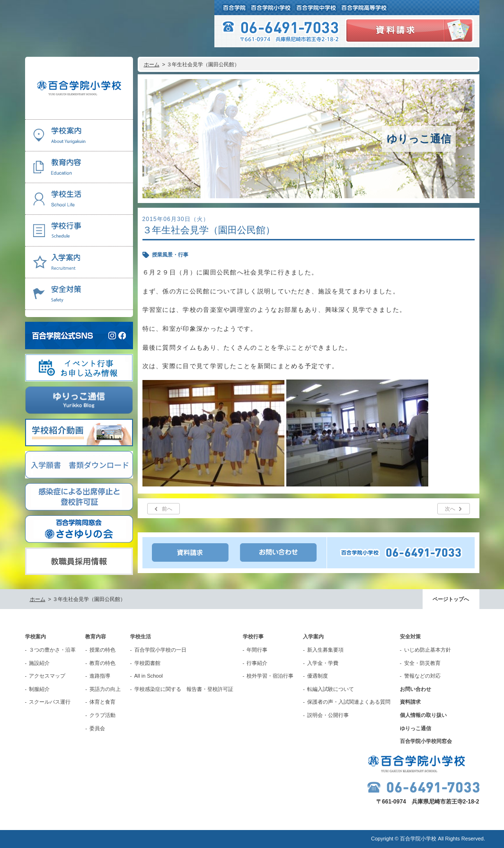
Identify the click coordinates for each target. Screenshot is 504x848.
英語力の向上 (105, 689)
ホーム (152, 64)
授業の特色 (102, 650)
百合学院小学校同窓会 (426, 741)
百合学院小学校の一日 (160, 650)
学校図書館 (147, 663)
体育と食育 (102, 702)
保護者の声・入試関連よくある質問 (349, 702)
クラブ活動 (102, 715)
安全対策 (410, 636)
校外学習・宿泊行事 (270, 676)
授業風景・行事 (170, 255)
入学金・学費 (323, 663)
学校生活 (141, 636)
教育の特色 (102, 663)
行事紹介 (257, 663)
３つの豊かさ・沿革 (52, 650)
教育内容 (96, 636)
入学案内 (313, 636)
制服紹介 (39, 689)
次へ (450, 509)
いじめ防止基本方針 (428, 650)
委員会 (97, 728)
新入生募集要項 (325, 650)
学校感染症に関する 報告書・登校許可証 (184, 689)
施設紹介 (39, 663)
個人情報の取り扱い (423, 715)
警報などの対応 (422, 676)
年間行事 (257, 650)
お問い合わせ (416, 689)
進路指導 (100, 676)
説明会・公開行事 (328, 715)
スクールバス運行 (50, 702)
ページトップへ (451, 599)
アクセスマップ (47, 676)
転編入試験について (331, 689)
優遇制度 (318, 676)
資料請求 (410, 702)
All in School (149, 676)
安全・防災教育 (422, 663)
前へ (167, 509)
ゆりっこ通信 (416, 728)
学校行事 (253, 636)
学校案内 (35, 636)
